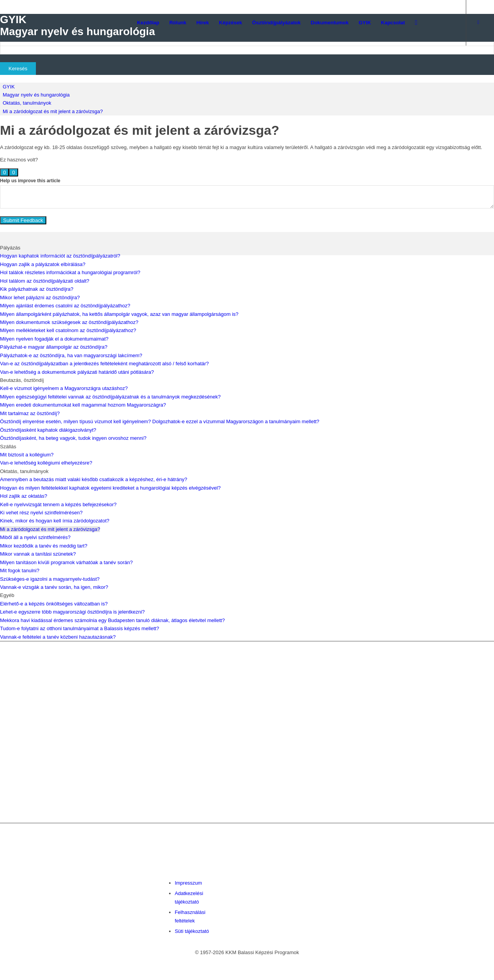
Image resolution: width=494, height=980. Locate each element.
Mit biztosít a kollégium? (27, 455)
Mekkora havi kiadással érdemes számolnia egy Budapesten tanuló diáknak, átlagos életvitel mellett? (112, 620)
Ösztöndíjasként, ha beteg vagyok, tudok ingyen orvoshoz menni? (73, 438)
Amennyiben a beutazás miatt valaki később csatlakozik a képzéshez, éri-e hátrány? (94, 479)
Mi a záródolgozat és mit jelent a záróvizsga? (53, 111)
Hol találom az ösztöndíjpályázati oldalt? (45, 281)
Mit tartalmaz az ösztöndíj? (30, 413)
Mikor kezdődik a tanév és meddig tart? (44, 546)
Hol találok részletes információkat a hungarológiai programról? (70, 272)
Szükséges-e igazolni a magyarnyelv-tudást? (50, 579)
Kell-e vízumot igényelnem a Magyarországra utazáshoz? (64, 388)
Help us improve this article (30, 181)
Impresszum (189, 883)
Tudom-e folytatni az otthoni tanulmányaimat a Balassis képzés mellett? (80, 628)
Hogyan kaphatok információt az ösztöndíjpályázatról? (60, 256)
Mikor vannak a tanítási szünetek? (38, 554)
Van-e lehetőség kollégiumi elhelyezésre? (46, 463)
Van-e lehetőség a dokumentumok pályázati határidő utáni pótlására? (77, 372)
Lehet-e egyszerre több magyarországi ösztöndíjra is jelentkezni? (72, 612)
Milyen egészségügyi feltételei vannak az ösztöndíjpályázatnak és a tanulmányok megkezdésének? (110, 397)
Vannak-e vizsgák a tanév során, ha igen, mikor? (54, 587)
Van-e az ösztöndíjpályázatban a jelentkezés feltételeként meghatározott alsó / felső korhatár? (104, 364)
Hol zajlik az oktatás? (24, 496)
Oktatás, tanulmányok (27, 103)
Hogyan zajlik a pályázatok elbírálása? (43, 264)
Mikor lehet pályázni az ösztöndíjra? (40, 298)
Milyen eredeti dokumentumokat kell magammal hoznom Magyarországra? (83, 405)
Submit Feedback (23, 220)
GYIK (9, 87)
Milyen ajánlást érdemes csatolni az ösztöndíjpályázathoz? (65, 306)
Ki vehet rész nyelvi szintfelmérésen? (41, 513)
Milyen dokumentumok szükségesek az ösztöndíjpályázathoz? (69, 322)
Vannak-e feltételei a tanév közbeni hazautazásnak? (58, 637)
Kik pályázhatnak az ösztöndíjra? (37, 289)
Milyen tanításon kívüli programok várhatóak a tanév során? (66, 562)
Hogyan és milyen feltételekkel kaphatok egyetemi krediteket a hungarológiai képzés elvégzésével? (110, 488)
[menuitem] (148, 23)
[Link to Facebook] (478, 22)
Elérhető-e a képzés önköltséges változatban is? (54, 604)
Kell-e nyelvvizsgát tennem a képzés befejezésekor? (58, 504)
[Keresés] (416, 23)
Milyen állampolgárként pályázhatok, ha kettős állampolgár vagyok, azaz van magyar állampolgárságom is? (119, 314)
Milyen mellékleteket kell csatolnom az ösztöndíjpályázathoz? (68, 330)
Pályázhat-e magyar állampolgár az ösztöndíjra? (54, 347)
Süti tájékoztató (192, 931)
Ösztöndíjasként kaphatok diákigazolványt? (48, 430)
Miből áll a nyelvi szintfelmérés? (35, 537)
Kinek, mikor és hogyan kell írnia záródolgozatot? (55, 521)
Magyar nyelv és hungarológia (36, 95)
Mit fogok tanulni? (20, 571)
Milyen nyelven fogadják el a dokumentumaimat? (54, 339)
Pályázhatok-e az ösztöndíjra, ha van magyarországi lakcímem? (71, 355)
